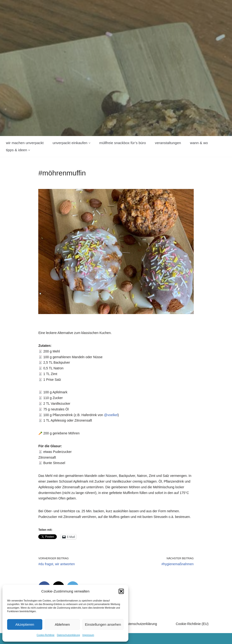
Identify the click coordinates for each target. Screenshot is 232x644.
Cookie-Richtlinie (46, 635)
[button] (121, 591)
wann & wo (199, 143)
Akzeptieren (25, 624)
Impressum (88, 635)
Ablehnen (62, 624)
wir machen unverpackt (25, 143)
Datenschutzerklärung (68, 635)
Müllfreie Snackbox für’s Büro (123, 143)
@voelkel (111, 415)
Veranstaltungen (168, 143)
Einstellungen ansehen (103, 624)
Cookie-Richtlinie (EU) (192, 624)
